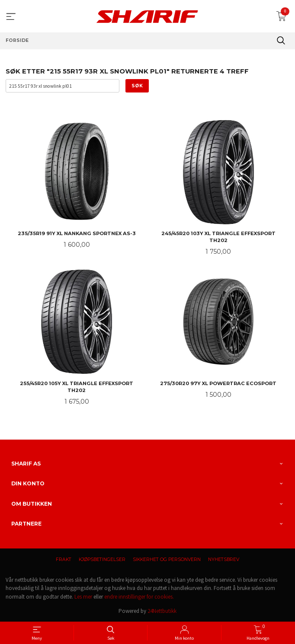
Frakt (64, 560)
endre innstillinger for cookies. (139, 597)
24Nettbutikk (162, 611)
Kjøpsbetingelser (102, 560)
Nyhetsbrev (224, 560)
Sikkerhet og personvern (167, 560)
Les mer (83, 597)
